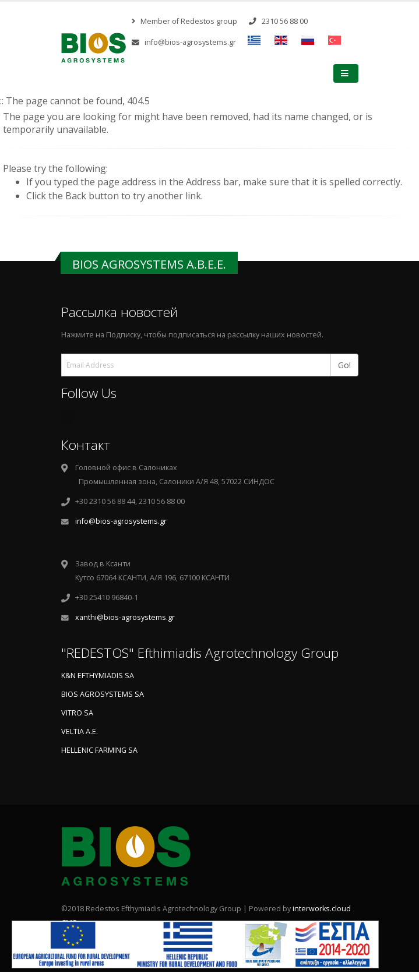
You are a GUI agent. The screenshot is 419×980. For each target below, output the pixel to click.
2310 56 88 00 (278, 21)
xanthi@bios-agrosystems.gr (125, 617)
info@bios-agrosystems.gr (184, 42)
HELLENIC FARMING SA (99, 750)
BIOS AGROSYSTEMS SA (103, 694)
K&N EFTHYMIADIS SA (98, 676)
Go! (348, 364)
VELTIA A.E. (80, 732)
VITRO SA (77, 713)
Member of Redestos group (184, 21)
